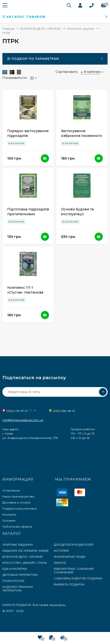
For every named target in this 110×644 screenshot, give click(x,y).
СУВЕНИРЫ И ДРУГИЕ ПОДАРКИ (78, 578)
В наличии (90, 72)
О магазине (11, 490)
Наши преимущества (18, 496)
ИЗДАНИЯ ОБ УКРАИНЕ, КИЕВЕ (26, 551)
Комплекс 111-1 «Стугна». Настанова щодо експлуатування (27, 292)
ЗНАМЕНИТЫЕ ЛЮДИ (70, 557)
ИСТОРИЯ (61, 551)
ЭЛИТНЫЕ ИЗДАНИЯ (18, 545)
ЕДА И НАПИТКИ (15, 569)
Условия (9, 520)
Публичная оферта (17, 527)
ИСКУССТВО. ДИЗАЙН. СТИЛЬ (25, 563)
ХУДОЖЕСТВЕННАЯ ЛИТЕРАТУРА (18, 589)
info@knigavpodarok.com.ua (23, 420)
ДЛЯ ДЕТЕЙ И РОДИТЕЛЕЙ (73, 545)
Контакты (9, 514)
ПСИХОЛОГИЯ (13, 581)
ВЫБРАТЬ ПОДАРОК (69, 584)
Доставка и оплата (16, 502)
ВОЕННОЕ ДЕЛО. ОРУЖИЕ (23, 557)
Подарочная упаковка (19, 508)
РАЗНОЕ (60, 563)
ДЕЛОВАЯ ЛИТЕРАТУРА (20, 575)
